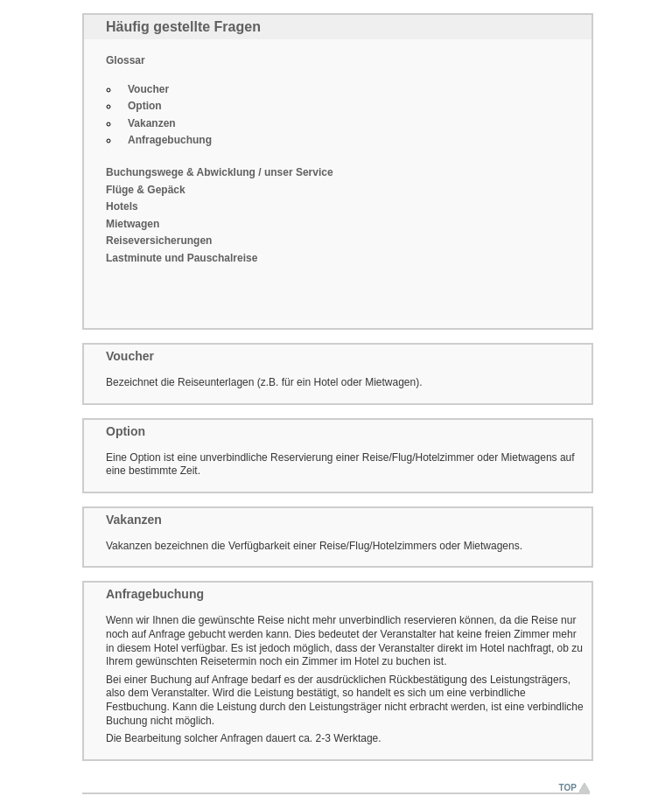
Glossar (126, 60)
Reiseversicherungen (159, 241)
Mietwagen (133, 224)
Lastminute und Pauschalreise (182, 258)
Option (145, 106)
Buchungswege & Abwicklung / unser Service (220, 172)
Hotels (122, 206)
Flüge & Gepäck (146, 190)
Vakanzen (152, 123)
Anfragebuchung (170, 140)
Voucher (148, 89)
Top (568, 788)
